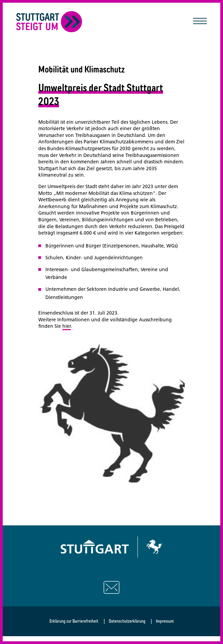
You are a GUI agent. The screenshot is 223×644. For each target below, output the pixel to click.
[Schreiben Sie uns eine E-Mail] (111, 587)
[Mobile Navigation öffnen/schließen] (200, 22)
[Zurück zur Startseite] (49, 22)
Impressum (165, 621)
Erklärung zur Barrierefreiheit (74, 621)
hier (67, 326)
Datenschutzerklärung (127, 621)
